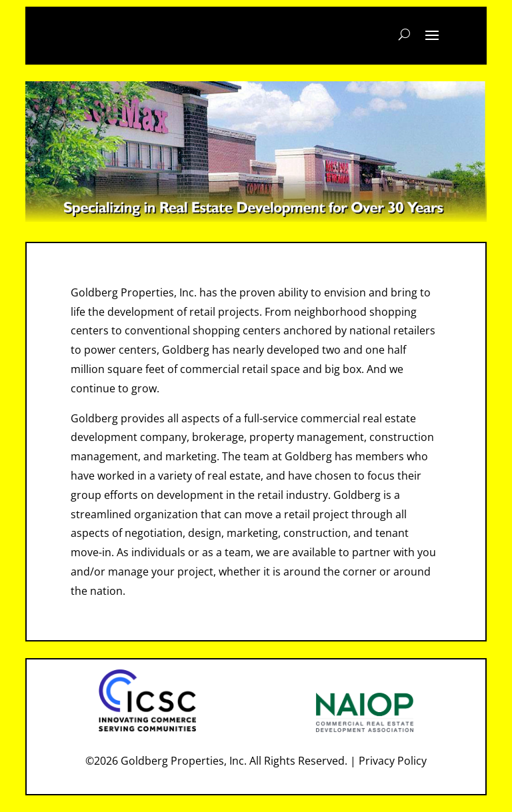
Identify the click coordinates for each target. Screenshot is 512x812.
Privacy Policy (393, 761)
